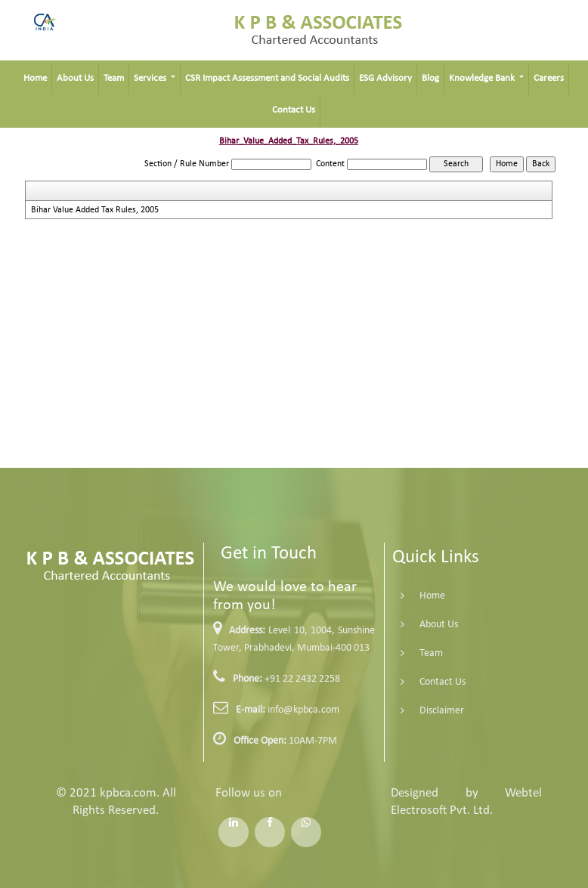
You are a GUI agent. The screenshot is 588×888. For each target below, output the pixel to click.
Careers (549, 78)
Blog (430, 78)
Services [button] (151, 78)
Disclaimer (432, 711)
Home (35, 78)
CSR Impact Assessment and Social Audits (267, 78)
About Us (75, 78)
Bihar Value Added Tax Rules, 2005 (95, 210)
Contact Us (294, 110)
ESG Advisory (385, 78)
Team (114, 78)
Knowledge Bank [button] (483, 78)
